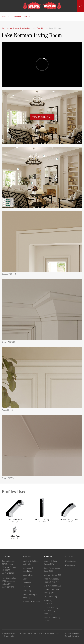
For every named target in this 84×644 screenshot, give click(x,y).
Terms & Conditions (52, 633)
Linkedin (71, 565)
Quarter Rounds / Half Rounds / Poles (51, 611)
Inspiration (17, 16)
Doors (25, 579)
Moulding (5, 16)
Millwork (27, 587)
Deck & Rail (28, 575)
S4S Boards (50, 597)
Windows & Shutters (31, 601)
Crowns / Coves (52, 575)
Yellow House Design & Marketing (72, 635)
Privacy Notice (9, 636)
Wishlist (27, 16)
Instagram (72, 561)
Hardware (27, 583)
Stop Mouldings (52, 586)
